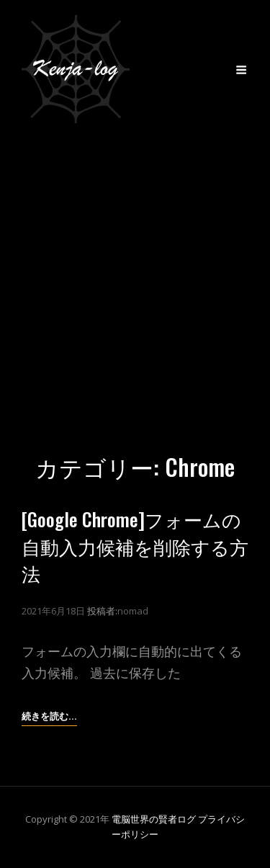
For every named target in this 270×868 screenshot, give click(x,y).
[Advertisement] (135, 281)
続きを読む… (49, 716)
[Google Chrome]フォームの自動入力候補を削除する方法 (135, 546)
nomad (133, 611)
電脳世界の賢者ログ (154, 819)
